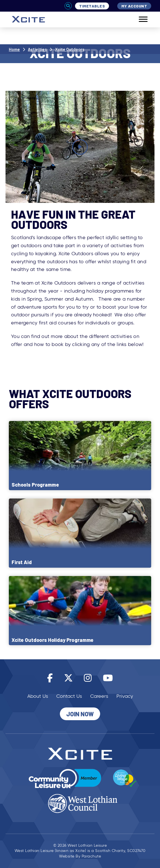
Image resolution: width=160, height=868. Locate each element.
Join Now (80, 714)
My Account (134, 6)
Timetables (92, 6)
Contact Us (69, 696)
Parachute (91, 856)
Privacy (125, 696)
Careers (99, 696)
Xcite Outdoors (70, 49)
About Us (38, 696)
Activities (37, 49)
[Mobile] (139, 20)
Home (14, 49)
